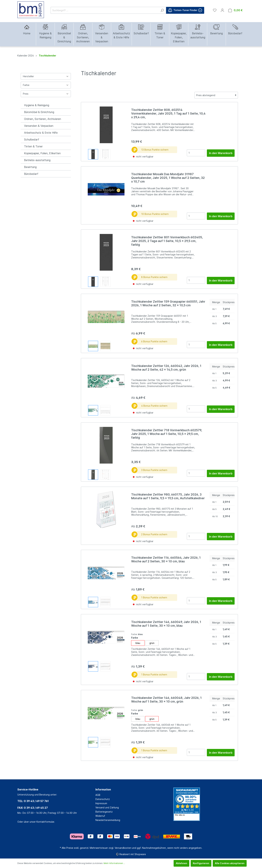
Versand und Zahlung (107, 807)
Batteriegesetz (104, 812)
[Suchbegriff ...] (105, 10)
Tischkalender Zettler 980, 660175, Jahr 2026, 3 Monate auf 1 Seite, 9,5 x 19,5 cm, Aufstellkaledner (168, 496)
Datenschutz (103, 799)
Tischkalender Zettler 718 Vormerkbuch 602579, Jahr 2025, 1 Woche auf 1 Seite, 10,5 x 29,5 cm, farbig (167, 434)
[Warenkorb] (235, 10)
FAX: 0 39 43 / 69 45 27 (33, 808)
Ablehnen (181, 863)
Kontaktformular (45, 822)
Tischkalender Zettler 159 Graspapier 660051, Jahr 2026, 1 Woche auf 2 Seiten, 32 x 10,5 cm (168, 303)
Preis (46, 94)
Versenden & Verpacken (39, 126)
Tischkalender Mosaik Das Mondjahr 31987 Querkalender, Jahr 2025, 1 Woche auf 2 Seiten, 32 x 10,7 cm (168, 178)
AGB (98, 795)
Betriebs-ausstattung (37, 160)
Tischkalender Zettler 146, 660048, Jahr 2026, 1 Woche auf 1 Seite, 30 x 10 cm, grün (166, 700)
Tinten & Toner (33, 146)
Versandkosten (123, 848)
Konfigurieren (201, 863)
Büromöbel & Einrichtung (39, 112)
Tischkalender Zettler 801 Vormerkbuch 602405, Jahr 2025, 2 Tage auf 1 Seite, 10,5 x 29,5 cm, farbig (167, 241)
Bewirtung (30, 167)
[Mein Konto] (222, 10)
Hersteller (46, 76)
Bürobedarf (31, 174)
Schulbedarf (32, 140)
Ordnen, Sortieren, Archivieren (43, 119)
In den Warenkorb (221, 153)
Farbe (46, 85)
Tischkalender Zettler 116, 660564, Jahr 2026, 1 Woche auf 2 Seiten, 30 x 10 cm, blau (166, 559)
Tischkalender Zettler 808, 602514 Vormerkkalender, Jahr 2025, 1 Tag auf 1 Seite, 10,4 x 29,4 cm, (168, 113)
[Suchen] (162, 10)
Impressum (101, 803)
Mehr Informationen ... (114, 863)
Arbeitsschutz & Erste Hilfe (41, 133)
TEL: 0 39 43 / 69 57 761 (33, 801)
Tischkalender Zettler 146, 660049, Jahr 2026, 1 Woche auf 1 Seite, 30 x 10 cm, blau (166, 624)
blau (138, 643)
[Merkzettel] (215, 10)
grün (152, 643)
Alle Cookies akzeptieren (230, 863)
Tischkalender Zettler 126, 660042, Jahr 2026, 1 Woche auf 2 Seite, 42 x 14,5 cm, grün (166, 368)
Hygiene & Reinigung (37, 105)
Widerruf (100, 816)
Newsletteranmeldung (108, 820)
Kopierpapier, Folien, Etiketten (42, 153)
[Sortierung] (216, 95)
